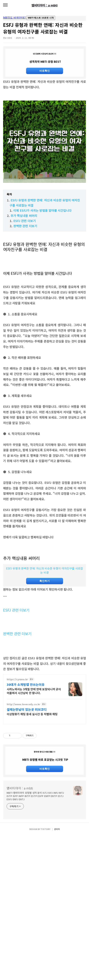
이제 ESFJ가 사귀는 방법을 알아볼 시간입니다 (42, 259)
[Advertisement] (44, 103)
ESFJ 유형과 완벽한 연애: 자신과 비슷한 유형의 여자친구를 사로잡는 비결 (44, 618)
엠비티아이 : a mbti (20, 932)
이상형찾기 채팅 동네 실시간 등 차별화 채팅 (32, 810)
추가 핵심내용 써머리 (24, 264)
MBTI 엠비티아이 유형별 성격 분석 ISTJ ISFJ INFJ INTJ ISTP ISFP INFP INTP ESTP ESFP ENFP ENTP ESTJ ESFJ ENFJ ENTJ (35, 940)
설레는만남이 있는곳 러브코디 (27, 806)
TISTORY (46, 973)
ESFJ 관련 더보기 (25, 269)
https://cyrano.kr (17, 776)
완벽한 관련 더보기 (25, 274)
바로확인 (45, 71)
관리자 (57, 973)
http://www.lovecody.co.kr (23, 801)
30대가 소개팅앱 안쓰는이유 (26, 781)
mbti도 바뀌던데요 (44, 18)
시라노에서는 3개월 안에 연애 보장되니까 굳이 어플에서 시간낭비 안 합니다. (34, 787)
